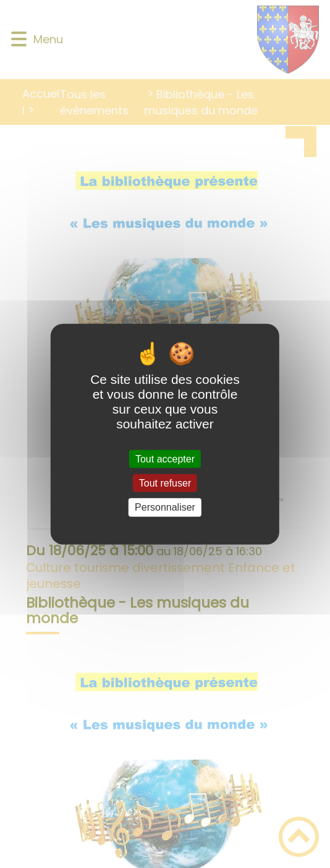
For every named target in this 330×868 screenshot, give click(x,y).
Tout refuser (165, 483)
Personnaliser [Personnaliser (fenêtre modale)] (165, 507)
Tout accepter (165, 459)
